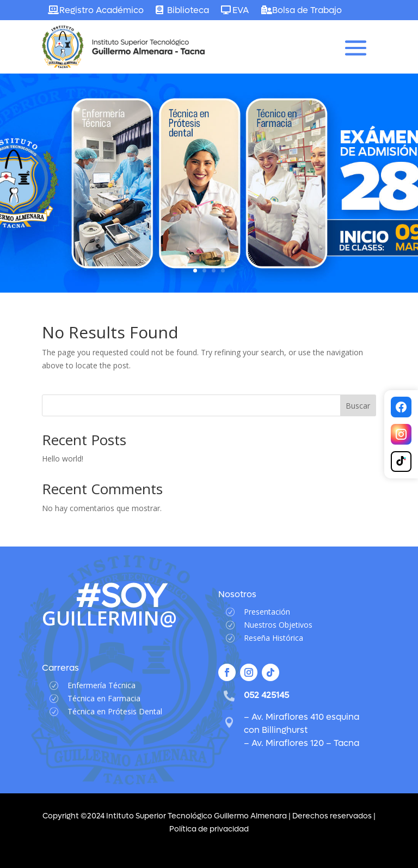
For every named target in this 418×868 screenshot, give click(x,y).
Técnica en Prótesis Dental (115, 711)
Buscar (358, 406)
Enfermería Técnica (102, 685)
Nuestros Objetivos (278, 625)
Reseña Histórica (273, 638)
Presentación (267, 612)
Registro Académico (102, 10)
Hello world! (63, 459)
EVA (241, 10)
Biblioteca (188, 10)
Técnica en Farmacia (104, 698)
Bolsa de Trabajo (307, 10)
